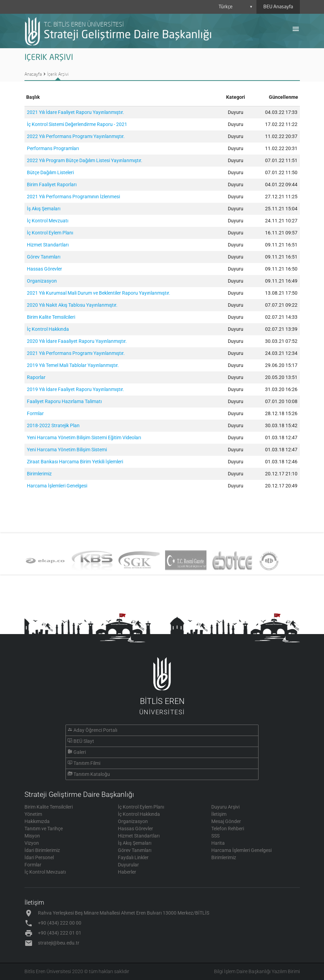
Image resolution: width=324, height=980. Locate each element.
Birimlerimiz (39, 474)
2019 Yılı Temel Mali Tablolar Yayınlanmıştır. (73, 365)
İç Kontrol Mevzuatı (48, 221)
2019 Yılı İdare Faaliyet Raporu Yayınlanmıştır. (75, 389)
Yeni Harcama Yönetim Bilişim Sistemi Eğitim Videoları (84, 438)
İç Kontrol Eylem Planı (50, 233)
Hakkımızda (37, 821)
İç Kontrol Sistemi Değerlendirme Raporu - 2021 (77, 124)
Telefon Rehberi (228, 829)
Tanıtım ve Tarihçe (44, 829)
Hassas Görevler (44, 269)
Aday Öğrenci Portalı (95, 730)
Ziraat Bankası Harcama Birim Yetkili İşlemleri (75, 462)
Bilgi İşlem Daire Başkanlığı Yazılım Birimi (257, 971)
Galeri (80, 752)
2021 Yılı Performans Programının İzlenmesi (73, 197)
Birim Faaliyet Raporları (52, 185)
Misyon (32, 836)
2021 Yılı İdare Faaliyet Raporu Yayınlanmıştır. (75, 112)
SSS (215, 836)
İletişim (219, 814)
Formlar (35, 413)
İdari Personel (39, 857)
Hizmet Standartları (48, 245)
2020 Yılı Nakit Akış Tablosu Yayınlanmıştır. (72, 305)
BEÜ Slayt (84, 741)
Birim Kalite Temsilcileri (51, 317)
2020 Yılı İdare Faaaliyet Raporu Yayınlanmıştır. (77, 341)
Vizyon (32, 843)
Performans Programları (53, 148)
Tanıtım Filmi (87, 763)
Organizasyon (42, 281)
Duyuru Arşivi (225, 807)
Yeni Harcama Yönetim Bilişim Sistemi (67, 450)
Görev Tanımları (44, 257)
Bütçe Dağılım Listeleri (50, 172)
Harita (218, 843)
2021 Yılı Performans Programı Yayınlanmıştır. (76, 353)
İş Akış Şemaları (44, 209)
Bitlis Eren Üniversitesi (48, 971)
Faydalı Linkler (133, 857)
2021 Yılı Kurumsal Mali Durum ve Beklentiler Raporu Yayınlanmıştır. (99, 293)
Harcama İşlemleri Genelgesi (57, 486)
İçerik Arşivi (58, 74)
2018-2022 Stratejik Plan (53, 425)
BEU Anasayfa (278, 7)
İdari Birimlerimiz (42, 850)
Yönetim (33, 814)
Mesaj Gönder (226, 821)
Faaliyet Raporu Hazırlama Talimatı (64, 401)
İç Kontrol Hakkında (48, 329)
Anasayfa (33, 74)
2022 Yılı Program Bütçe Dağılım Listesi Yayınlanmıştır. (85, 160)
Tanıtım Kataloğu (92, 774)
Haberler (127, 872)
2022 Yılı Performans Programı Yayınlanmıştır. (76, 136)
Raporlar (36, 377)
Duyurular (128, 865)
